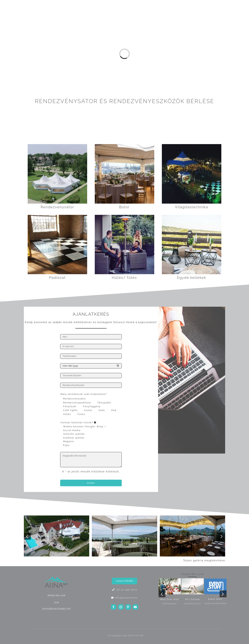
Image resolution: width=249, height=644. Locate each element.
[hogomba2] (124, 216)
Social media (72, 430)
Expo (66, 445)
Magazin (69, 441)
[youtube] (135, 607)
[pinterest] (128, 607)
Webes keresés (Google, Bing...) (84, 426)
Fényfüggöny (92, 406)
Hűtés (67, 414)
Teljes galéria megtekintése (204, 560)
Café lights (70, 410)
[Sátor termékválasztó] (57, 145)
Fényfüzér (70, 406)
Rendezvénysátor (75, 399)
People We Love (193, 574)
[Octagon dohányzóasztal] (192, 216)
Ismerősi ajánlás (74, 434)
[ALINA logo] (57, 577)
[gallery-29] (192, 517)
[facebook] (114, 607)
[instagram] (121, 607)
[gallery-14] (124, 517)
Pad (114, 410)
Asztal (88, 410)
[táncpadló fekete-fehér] (57, 216)
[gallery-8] (124, 145)
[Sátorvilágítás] (192, 145)
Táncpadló (104, 403)
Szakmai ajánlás (74, 438)
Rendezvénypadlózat (77, 403)
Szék (102, 410)
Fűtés (81, 414)
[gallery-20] (57, 517)
